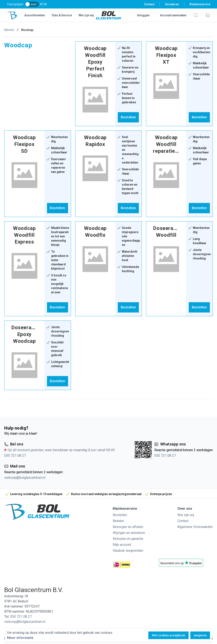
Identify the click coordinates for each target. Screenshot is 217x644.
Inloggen (143, 15)
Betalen (118, 521)
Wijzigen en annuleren (129, 533)
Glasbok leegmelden (128, 551)
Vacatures (172, 4)
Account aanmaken (173, 15)
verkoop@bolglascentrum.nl (25, 478)
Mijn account (122, 545)
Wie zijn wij (86, 15)
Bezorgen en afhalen (128, 527)
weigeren (200, 635)
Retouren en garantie (128, 539)
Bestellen (120, 515)
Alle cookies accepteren (168, 635)
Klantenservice (200, 4)
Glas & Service (62, 15)
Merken (9, 30)
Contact (149, 4)
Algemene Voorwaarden (195, 527)
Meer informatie (20, 638)
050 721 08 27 (15, 456)
